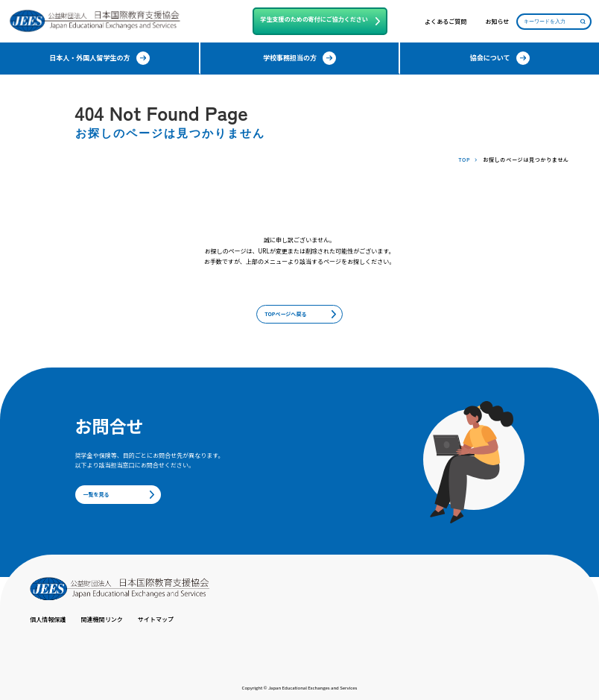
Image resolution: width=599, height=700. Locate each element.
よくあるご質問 (446, 22)
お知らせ (497, 22)
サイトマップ (156, 619)
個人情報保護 (48, 619)
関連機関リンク (102, 619)
